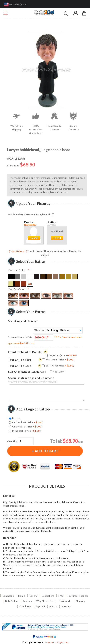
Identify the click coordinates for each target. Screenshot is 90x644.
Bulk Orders (12, 601)
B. (4, 551)
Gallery (33, 596)
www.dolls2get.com (58, 642)
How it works (65, 601)
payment (40, 606)
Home (22, 596)
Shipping (80, 601)
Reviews (27, 601)
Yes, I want (62, 355)
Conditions (25, 606)
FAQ (61, 596)
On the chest (28, 422)
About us (66, 606)
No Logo (17, 418)
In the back (26, 431)
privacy (53, 606)
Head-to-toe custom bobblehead (21, 565)
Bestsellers (48, 596)
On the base (27, 427)
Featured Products (78, 596)
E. (4, 572)
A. (4, 544)
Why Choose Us (45, 601)
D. (4, 562)
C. (4, 558)
